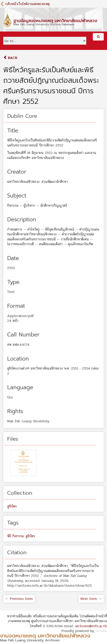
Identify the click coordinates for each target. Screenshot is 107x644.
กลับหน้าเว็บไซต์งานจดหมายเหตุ (28, 4)
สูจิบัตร (12, 506)
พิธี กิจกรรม (15, 536)
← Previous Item (19, 599)
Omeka (101, 631)
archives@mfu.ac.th (91, 626)
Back (10, 58)
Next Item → (91, 599)
